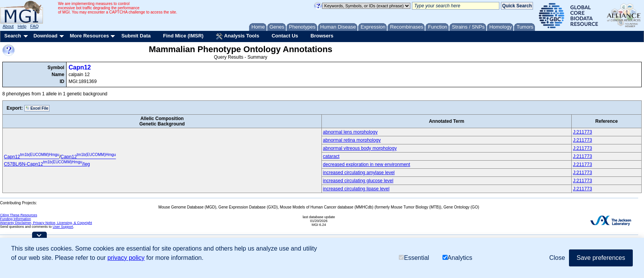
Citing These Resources (19, 215)
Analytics (457, 258)
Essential (414, 258)
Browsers (322, 36)
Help (22, 26)
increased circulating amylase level (359, 173)
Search (13, 36)
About (8, 26)
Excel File (37, 108)
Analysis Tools (237, 36)
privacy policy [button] (126, 258)
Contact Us (285, 36)
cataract (331, 156)
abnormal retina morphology (352, 140)
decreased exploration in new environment (366, 164)
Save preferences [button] (601, 258)
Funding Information (15, 219)
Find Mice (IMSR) (183, 36)
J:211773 (582, 132)
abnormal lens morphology (350, 132)
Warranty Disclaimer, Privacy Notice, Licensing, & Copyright (46, 223)
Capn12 (80, 67)
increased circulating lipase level (356, 189)
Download (45, 36)
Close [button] (557, 258)
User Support (63, 227)
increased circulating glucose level (358, 181)
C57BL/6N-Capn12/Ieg (47, 164)
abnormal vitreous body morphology (360, 148)
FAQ (34, 26)
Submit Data (136, 36)
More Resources (89, 36)
